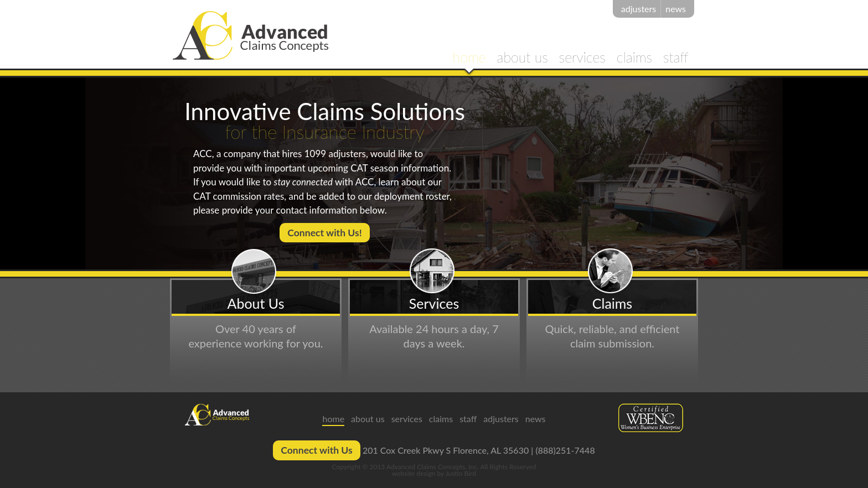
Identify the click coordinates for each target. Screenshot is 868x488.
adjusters (639, 9)
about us (523, 58)
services (582, 58)
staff (676, 58)
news (676, 9)
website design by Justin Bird (434, 473)
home (469, 58)
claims (634, 58)
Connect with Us (317, 450)
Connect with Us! (324, 233)
